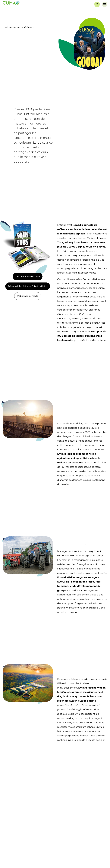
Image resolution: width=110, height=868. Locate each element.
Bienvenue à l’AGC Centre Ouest (18, 864)
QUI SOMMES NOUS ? (15, 847)
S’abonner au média (28, 296)
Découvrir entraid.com (28, 276)
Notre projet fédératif (13, 854)
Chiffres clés (8, 859)
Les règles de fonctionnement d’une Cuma (77, 859)
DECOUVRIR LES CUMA (70, 847)
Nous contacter (96, 832)
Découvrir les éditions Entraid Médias (28, 286)
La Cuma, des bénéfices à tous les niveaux (76, 854)
